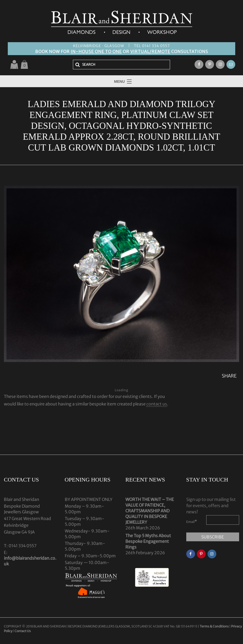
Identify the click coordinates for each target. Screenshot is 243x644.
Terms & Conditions (215, 626)
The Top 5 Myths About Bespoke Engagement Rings (148, 541)
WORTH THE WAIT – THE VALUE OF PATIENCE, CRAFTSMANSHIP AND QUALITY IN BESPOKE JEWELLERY (150, 511)
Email (192, 521)
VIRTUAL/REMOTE (150, 51)
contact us (157, 404)
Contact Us (23, 631)
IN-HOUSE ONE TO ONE (96, 51)
